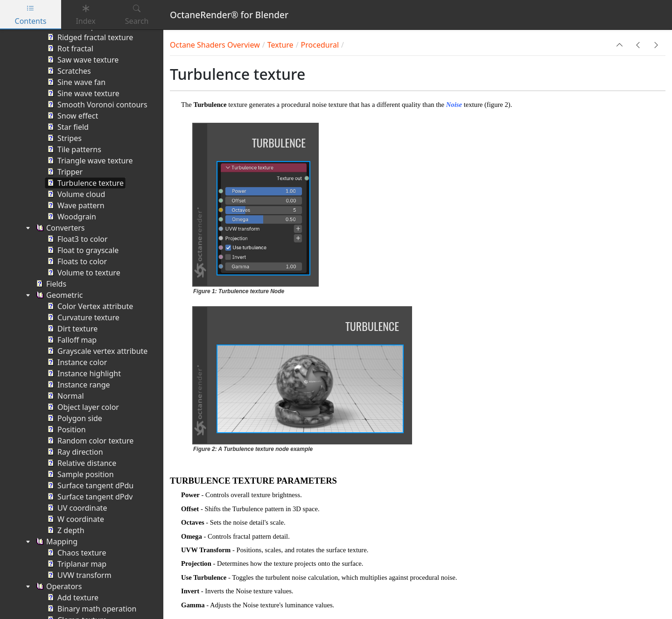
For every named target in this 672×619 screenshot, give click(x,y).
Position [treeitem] (66, 429)
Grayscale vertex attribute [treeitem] (96, 351)
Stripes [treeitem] (63, 138)
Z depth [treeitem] (65, 530)
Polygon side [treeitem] (74, 418)
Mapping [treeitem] (56, 542)
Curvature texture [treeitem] (82, 317)
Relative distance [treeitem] (81, 463)
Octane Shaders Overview (215, 45)
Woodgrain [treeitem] (71, 217)
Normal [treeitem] (65, 396)
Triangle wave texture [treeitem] (89, 161)
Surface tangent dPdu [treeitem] (89, 485)
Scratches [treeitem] (68, 71)
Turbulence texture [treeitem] (84, 183)
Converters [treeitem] (59, 228)
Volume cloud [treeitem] (75, 194)
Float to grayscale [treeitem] (82, 250)
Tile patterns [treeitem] (73, 149)
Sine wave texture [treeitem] (82, 93)
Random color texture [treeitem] (89, 441)
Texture (280, 45)
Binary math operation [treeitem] (91, 609)
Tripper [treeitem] (64, 172)
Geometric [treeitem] (59, 295)
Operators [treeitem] (58, 586)
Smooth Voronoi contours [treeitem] (96, 105)
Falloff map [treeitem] (71, 340)
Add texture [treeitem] (72, 598)
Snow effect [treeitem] (72, 116)
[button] (620, 45)
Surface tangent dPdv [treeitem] (89, 497)
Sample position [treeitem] (80, 474)
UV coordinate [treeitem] (76, 508)
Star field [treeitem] (67, 127)
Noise (454, 105)
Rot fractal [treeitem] (69, 49)
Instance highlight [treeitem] (83, 373)
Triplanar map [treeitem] (76, 564)
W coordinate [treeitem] (75, 519)
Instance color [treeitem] (76, 362)
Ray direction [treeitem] (74, 452)
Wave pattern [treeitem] (75, 205)
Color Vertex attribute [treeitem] (89, 306)
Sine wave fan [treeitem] (75, 82)
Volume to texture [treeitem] (83, 273)
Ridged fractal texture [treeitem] (89, 37)
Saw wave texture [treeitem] (82, 60)
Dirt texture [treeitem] (71, 329)
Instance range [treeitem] (78, 385)
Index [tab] (85, 15)
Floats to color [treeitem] (76, 261)
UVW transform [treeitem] (78, 575)
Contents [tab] (31, 15)
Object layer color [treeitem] (82, 407)
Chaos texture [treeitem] (76, 553)
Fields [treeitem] (50, 284)
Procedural (320, 45)
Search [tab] (137, 15)
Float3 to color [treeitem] (77, 239)
